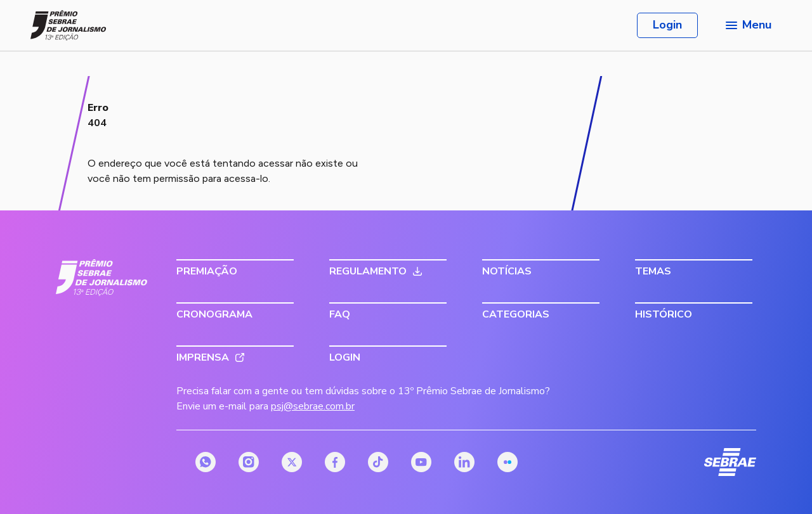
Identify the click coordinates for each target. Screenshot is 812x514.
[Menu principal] (747, 25)
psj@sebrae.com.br (313, 406)
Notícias (507, 271)
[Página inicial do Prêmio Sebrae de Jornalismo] (69, 25)
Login (667, 25)
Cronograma (214, 314)
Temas (653, 271)
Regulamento (368, 271)
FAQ (340, 314)
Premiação (207, 271)
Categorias (516, 314)
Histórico (664, 314)
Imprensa (203, 357)
